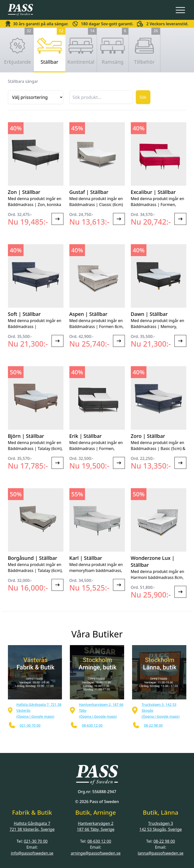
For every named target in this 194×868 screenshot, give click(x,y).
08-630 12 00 (99, 841)
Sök (143, 97)
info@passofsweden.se (32, 853)
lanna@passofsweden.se (161, 853)
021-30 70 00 (36, 841)
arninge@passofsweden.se (96, 853)
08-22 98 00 (164, 841)
